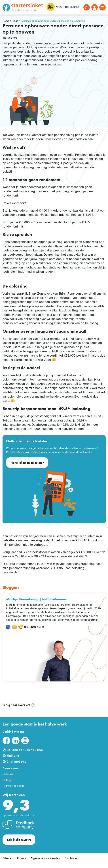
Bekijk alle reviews (19, 840)
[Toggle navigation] (102, 7)
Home (6, 21)
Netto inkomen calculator (27, 463)
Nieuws (9, 774)
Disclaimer (71, 858)
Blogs (15, 21)
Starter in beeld (14, 786)
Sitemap (8, 858)
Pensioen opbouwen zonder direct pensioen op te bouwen (53, 21)
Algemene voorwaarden (45, 858)
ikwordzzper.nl (59, 608)
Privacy (22, 858)
